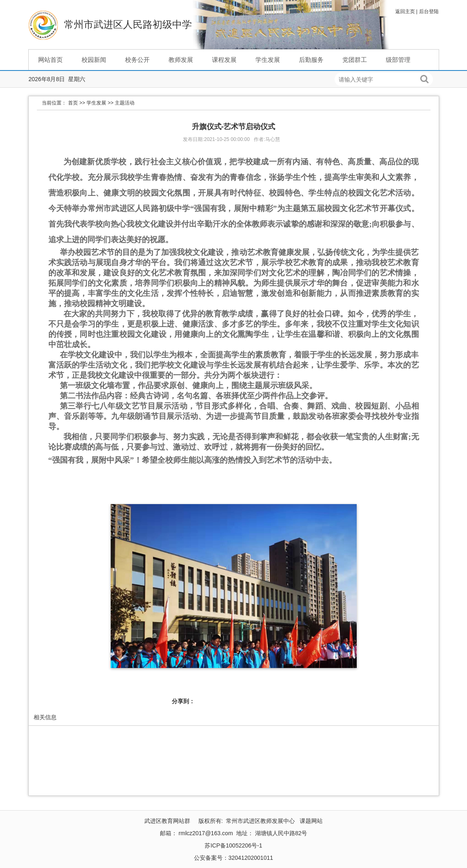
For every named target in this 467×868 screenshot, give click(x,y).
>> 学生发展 (93, 103)
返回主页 (405, 11)
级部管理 (398, 60)
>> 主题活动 (121, 103)
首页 (73, 103)
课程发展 (224, 60)
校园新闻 (94, 60)
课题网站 (311, 821)
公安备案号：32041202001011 (233, 858)
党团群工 (355, 60)
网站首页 (50, 60)
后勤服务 (311, 60)
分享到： (183, 701)
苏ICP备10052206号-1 (233, 845)
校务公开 (137, 60)
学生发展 (268, 60)
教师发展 (181, 60)
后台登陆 (429, 11)
